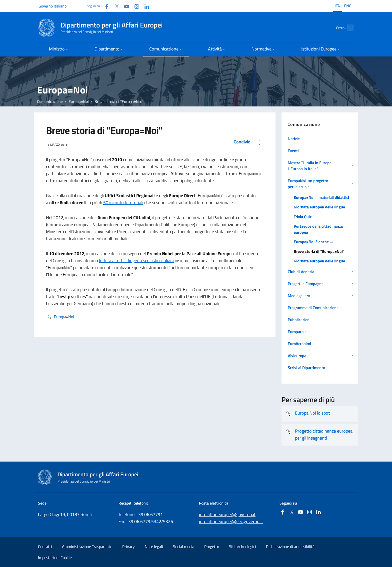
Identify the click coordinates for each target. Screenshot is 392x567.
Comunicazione (50, 101)
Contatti (45, 547)
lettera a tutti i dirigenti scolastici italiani (136, 261)
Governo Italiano (52, 6)
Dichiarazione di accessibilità (290, 547)
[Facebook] (105, 6)
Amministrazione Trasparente (87, 547)
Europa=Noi (79, 101)
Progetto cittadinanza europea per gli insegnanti (319, 434)
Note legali (154, 547)
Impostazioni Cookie (55, 558)
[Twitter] (115, 6)
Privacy (128, 547)
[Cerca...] (347, 28)
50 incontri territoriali (123, 203)
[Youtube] (125, 6)
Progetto (212, 547)
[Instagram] (135, 6)
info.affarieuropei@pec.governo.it (231, 521)
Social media (184, 547)
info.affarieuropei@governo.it (227, 514)
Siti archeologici (242, 547)
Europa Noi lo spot (308, 414)
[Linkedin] (145, 6)
